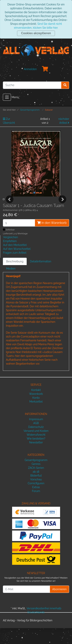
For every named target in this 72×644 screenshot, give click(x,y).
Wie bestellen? (36, 454)
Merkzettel (36, 417)
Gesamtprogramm (36, 476)
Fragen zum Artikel (15, 269)
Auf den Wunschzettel (17, 265)
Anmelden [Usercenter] (30, 69)
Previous (10, 207)
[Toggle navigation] (7, 97)
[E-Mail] (26, 605)
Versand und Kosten (36, 447)
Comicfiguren (36, 499)
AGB (36, 439)
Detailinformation (41, 277)
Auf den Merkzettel (15, 261)
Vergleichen (10, 253)
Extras (36, 503)
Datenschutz (36, 443)
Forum (36, 507)
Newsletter (36, 458)
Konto (36, 414)
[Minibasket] (45, 69)
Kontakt (36, 406)
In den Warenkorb (52, 239)
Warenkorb (36, 410)
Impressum (36, 435)
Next (62, 207)
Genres (36, 480)
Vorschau (36, 495)
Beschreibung (15, 277)
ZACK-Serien (36, 483)
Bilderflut (36, 491)
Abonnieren (59, 605)
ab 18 (36, 487)
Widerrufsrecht (36, 451)
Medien (11, 284)
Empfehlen (10, 257)
